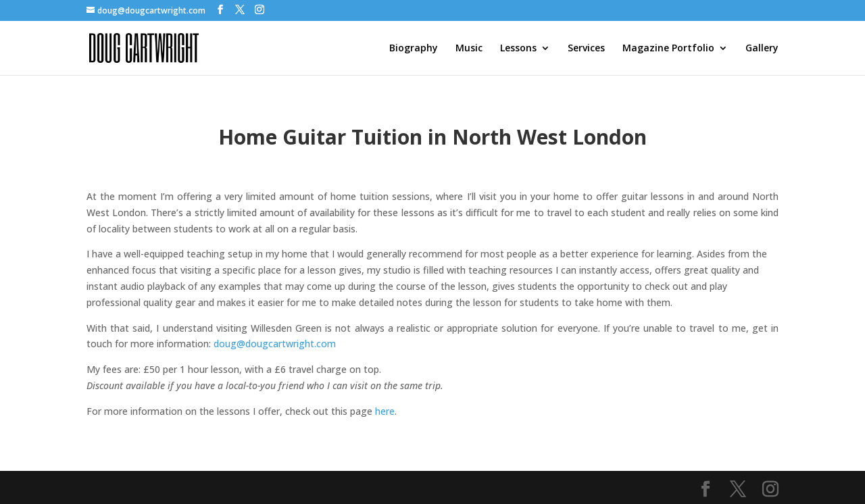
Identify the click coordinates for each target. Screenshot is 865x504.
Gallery (762, 49)
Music (469, 49)
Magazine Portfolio (668, 49)
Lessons (518, 49)
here (385, 411)
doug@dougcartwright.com (275, 344)
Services (586, 49)
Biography (414, 49)
